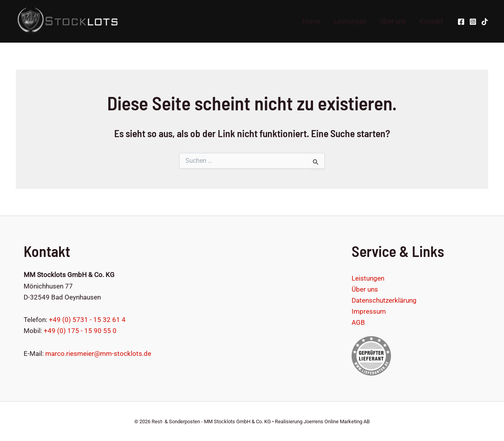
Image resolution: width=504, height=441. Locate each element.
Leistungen (350, 21)
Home (311, 21)
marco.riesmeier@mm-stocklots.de (98, 354)
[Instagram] (473, 22)
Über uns (393, 21)
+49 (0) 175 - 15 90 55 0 (80, 331)
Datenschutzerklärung (384, 300)
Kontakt (431, 21)
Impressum (369, 311)
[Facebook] (461, 22)
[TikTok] (485, 22)
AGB (358, 322)
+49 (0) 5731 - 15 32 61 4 (87, 320)
